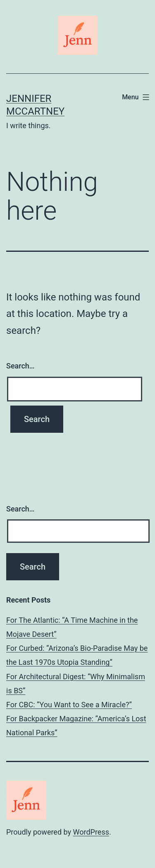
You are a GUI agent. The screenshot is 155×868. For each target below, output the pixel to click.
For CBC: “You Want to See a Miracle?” (69, 705)
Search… (20, 366)
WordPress (91, 832)
